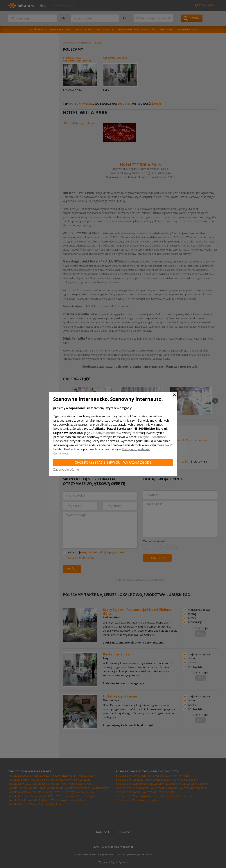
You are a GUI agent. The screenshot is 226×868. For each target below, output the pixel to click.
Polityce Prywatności (152, 437)
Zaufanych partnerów (106, 433)
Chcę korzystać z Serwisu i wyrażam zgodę (113, 462)
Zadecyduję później (66, 470)
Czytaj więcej (61, 453)
